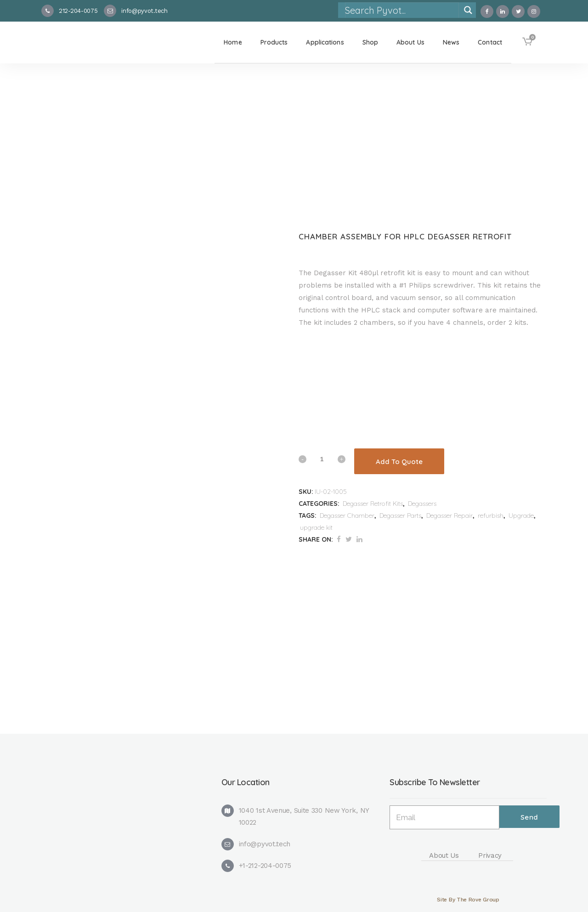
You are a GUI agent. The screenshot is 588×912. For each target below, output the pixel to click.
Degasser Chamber (347, 515)
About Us (444, 855)
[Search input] (401, 10)
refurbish (491, 515)
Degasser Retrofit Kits (373, 504)
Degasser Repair (449, 515)
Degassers (422, 504)
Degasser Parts (400, 515)
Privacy (490, 855)
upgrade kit (316, 527)
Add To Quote (399, 462)
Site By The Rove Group (468, 900)
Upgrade (521, 515)
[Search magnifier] (468, 10)
